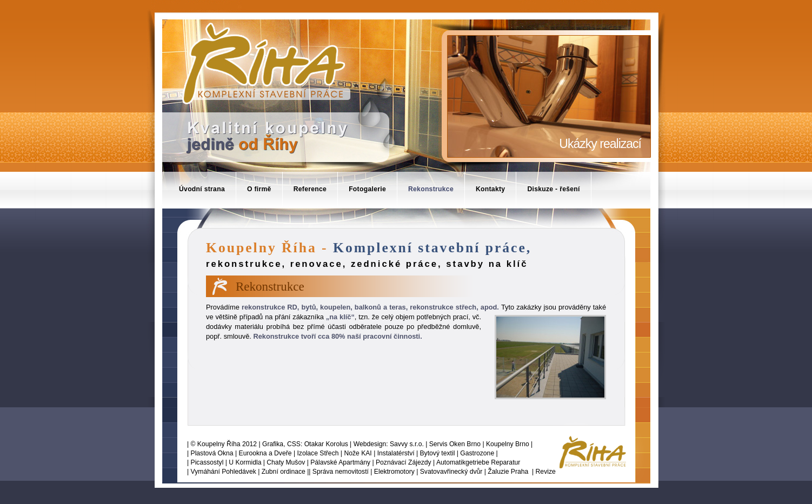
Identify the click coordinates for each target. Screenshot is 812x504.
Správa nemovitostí (341, 472)
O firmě (259, 189)
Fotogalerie (367, 189)
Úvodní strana (202, 189)
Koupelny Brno (508, 444)
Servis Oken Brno (455, 444)
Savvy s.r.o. (407, 444)
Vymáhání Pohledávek (224, 472)
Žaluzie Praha (508, 472)
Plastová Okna (212, 453)
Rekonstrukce (431, 189)
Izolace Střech (318, 453)
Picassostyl (207, 462)
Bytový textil (438, 453)
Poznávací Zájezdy (404, 462)
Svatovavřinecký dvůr (451, 472)
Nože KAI (358, 453)
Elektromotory (394, 472)
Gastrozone (477, 453)
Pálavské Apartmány (340, 462)
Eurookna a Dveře (265, 453)
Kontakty (490, 189)
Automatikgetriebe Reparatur (478, 462)
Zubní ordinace (284, 472)
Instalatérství (396, 453)
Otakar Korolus (326, 444)
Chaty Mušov (286, 462)
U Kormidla (245, 462)
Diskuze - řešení (553, 189)
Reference (310, 189)
